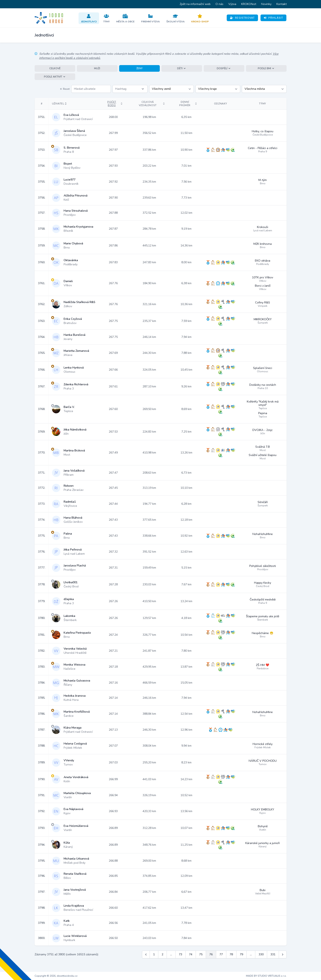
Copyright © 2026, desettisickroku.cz (56, 976)
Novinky (266, 4)
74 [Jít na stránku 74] (191, 954)
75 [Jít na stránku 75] (201, 954)
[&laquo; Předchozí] (146, 955)
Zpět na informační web (195, 4)
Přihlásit (273, 18)
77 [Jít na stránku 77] (221, 954)
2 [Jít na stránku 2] (162, 954)
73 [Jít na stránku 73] (180, 954)
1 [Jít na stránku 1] (154, 954)
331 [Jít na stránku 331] (273, 954)
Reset (65, 89)
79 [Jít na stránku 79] (241, 954)
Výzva (232, 4)
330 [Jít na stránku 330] (261, 954)
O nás (219, 4)
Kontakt (282, 4)
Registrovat (242, 18)
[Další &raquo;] (283, 955)
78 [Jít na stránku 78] (231, 954)
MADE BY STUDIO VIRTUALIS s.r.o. (266, 976)
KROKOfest (249, 4)
